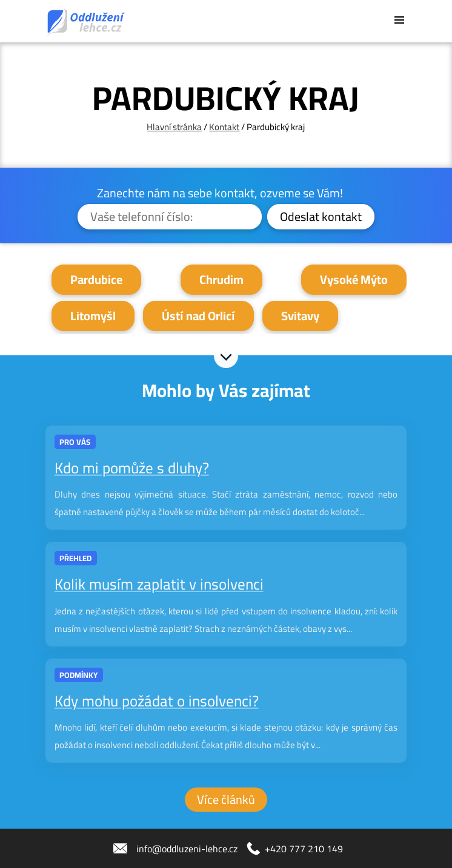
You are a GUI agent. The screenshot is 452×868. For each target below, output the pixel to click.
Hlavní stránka (174, 127)
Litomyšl (93, 316)
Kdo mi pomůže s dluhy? (132, 468)
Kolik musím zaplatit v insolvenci (159, 584)
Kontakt (224, 127)
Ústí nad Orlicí (198, 316)
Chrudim (221, 279)
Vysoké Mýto (354, 279)
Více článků (226, 799)
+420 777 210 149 (304, 849)
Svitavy (300, 316)
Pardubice (96, 279)
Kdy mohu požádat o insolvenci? (157, 701)
